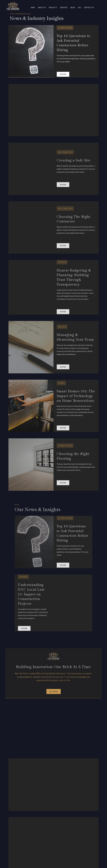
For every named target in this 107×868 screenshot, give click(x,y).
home (33, 7)
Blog (73, 7)
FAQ (79, 7)
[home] (13, 7)
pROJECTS (53, 7)
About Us (42, 7)
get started (54, 691)
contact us (89, 7)
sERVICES (64, 7)
